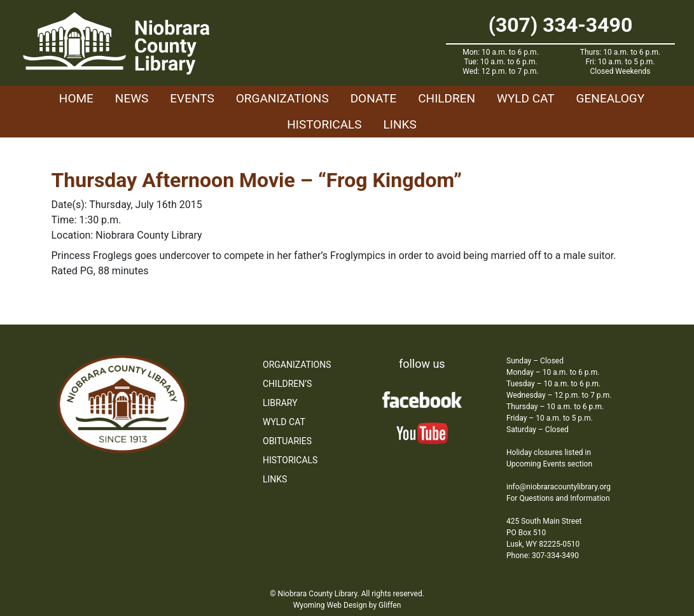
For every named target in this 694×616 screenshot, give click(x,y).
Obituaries (287, 441)
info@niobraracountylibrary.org (559, 487)
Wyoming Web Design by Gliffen (347, 605)
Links (400, 124)
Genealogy (611, 98)
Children (447, 98)
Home (76, 98)
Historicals (324, 124)
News (132, 98)
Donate (374, 98)
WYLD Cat (526, 98)
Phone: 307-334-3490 (543, 556)
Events (192, 98)
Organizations (282, 98)
